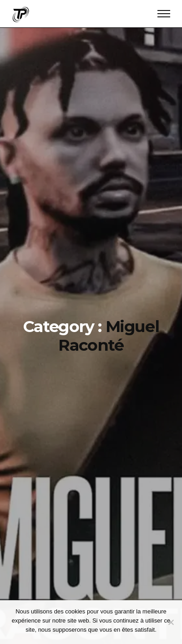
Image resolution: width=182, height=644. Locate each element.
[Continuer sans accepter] (171, 622)
